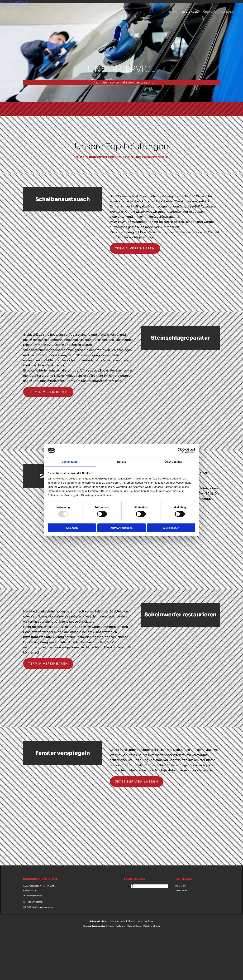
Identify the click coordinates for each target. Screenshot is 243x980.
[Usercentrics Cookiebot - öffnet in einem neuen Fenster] (180, 450)
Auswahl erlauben (121, 528)
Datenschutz (181, 891)
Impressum (180, 886)
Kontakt (227, 12)
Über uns (210, 12)
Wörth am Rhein (146, 921)
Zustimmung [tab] (70, 462)
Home (173, 12)
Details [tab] (122, 462)
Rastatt (133, 921)
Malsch (124, 921)
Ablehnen (72, 528)
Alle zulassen (171, 528)
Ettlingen (104, 921)
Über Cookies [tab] (173, 462)
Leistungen (190, 12)
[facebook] (132, 886)
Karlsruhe (114, 921)
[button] (135, 248)
